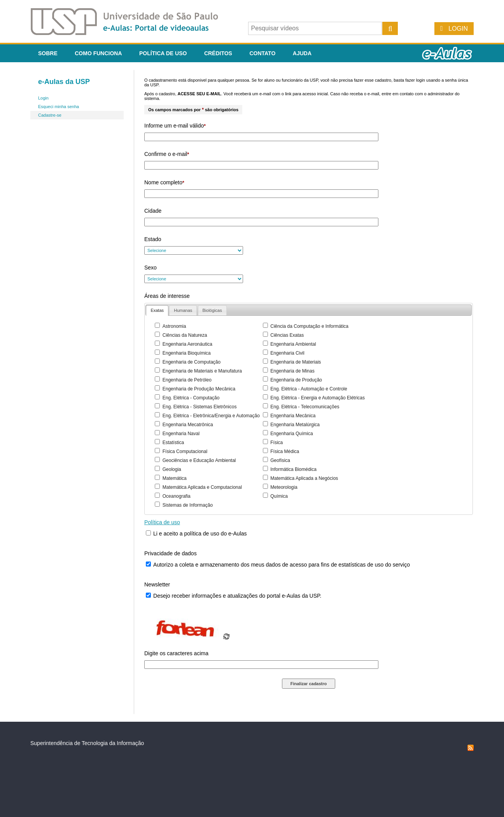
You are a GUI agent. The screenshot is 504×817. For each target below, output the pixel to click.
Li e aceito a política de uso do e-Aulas (200, 534)
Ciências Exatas (287, 335)
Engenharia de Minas (292, 371)
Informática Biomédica (293, 469)
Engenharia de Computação (192, 362)
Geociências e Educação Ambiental (199, 460)
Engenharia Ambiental (293, 344)
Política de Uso (163, 53)
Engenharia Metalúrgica (295, 425)
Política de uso (162, 522)
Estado (153, 239)
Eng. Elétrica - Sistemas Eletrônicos (200, 407)
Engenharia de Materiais (296, 362)
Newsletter (157, 584)
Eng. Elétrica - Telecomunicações (305, 407)
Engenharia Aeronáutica (187, 344)
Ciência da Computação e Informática (309, 326)
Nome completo (164, 182)
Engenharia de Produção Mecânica (199, 389)
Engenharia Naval (181, 434)
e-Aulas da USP (64, 82)
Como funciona (98, 53)
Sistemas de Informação (188, 505)
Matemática (175, 478)
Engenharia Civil (287, 353)
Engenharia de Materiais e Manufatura (202, 371)
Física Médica (285, 451)
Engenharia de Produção (296, 380)
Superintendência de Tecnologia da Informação (87, 743)
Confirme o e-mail (167, 154)
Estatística (173, 443)
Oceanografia (177, 496)
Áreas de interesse (167, 296)
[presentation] (157, 311)
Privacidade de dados (171, 553)
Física (276, 443)
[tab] (157, 311)
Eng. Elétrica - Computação (191, 398)
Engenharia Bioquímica (187, 353)
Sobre (48, 53)
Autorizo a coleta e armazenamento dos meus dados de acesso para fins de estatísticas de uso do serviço (282, 565)
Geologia (172, 469)
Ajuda (302, 53)
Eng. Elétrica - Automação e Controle (309, 389)
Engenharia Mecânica (293, 416)
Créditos (218, 53)
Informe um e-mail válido (175, 126)
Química (279, 496)
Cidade (153, 211)
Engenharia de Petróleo (187, 380)
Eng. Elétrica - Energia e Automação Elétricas (318, 398)
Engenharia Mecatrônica (188, 425)
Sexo (150, 268)
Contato (262, 53)
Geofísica (280, 460)
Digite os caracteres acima (176, 653)
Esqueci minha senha (59, 107)
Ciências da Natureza (185, 335)
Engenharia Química (291, 434)
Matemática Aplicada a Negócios (304, 478)
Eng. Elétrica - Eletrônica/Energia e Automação (211, 416)
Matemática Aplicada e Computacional (202, 487)
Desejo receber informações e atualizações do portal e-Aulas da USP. (237, 596)
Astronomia (174, 326)
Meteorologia (284, 487)
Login (458, 29)
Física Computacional (185, 451)
